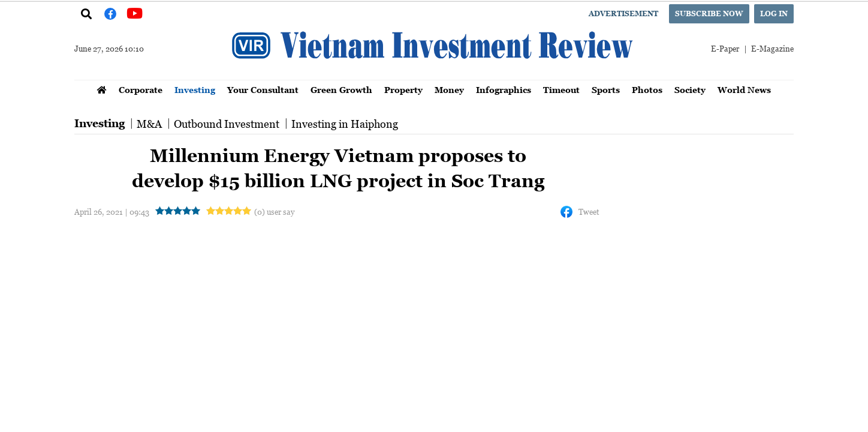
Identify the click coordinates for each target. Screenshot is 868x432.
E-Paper (725, 48)
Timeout (561, 90)
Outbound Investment (227, 124)
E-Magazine (772, 48)
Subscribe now (709, 13)
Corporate (141, 90)
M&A (149, 124)
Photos (647, 90)
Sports (606, 90)
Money (449, 90)
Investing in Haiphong (345, 124)
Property (403, 90)
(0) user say (274, 211)
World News (744, 90)
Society (690, 90)
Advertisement (623, 13)
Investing (195, 90)
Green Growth (341, 90)
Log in (774, 13)
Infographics (504, 90)
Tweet (589, 211)
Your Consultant (263, 90)
